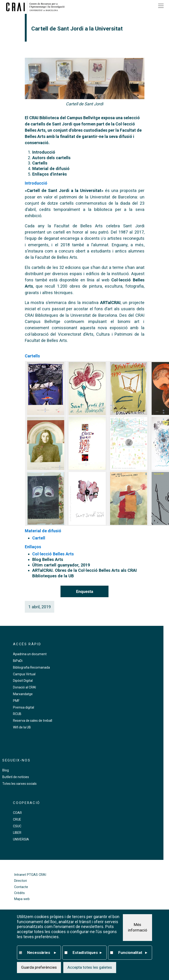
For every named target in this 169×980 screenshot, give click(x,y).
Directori (21, 881)
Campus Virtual (24, 674)
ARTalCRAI (110, 303)
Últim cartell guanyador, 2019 (61, 565)
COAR (17, 813)
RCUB (17, 714)
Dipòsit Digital (23, 681)
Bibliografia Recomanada (31, 667)
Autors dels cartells (51, 158)
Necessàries (42, 953)
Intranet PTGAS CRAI (30, 875)
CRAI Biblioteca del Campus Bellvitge (65, 118)
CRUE (17, 819)
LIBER (17, 833)
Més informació (138, 927)
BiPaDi (18, 661)
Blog (6, 770)
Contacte (21, 887)
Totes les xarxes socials (19, 784)
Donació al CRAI (24, 687)
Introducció (44, 152)
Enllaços (33, 547)
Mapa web (22, 899)
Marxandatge (23, 694)
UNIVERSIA (21, 839)
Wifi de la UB (22, 727)
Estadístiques (87, 953)
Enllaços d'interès (49, 174)
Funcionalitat (133, 953)
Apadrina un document (30, 654)
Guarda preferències (39, 967)
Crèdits (19, 893)
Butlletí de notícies (16, 777)
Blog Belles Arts (48, 559)
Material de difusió (51, 169)
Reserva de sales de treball (33, 721)
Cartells (40, 163)
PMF (16, 701)
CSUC (17, 826)
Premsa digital (24, 707)
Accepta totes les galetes (90, 967)
